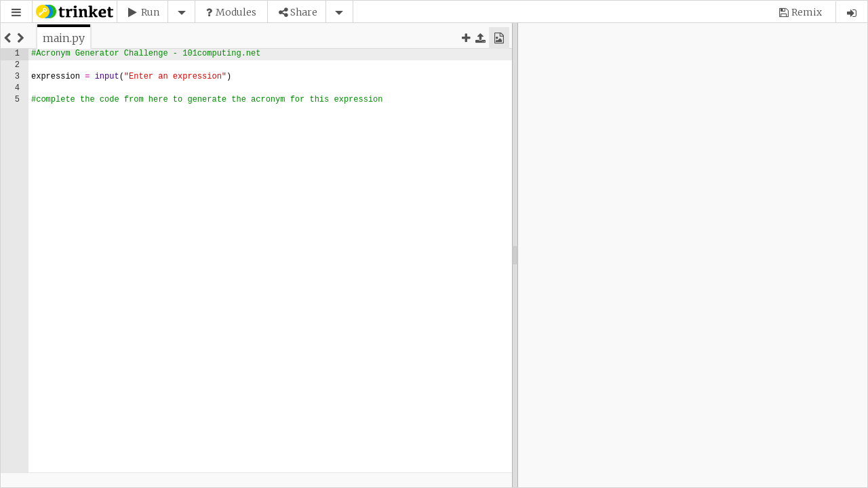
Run (150, 12)
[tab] (64, 38)
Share (304, 12)
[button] (16, 13)
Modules (236, 12)
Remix (807, 12)
